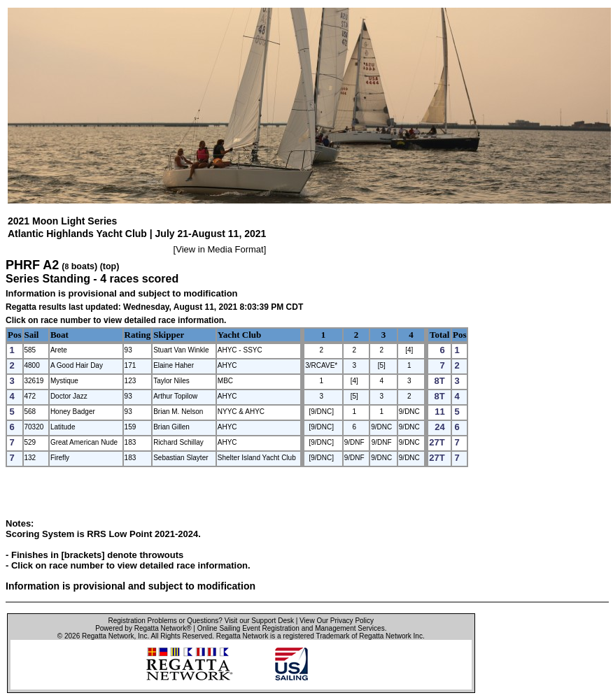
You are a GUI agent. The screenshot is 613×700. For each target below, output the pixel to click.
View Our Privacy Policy (337, 621)
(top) (110, 266)
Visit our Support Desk (259, 621)
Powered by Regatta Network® (143, 628)
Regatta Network (108, 636)
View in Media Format (219, 249)
